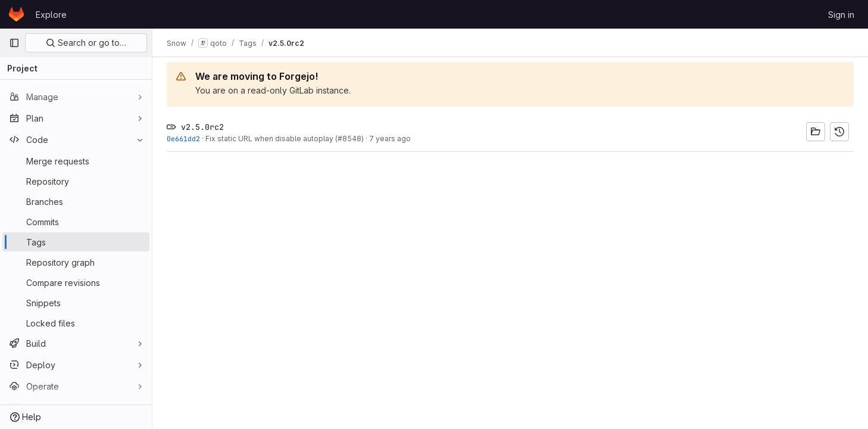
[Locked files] (76, 323)
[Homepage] (16, 14)
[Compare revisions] (76, 282)
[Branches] (76, 201)
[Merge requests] (76, 161)
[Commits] (76, 222)
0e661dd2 (183, 139)
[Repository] (76, 181)
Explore (51, 15)
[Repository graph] (76, 262)
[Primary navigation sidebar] (14, 43)
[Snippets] (76, 303)
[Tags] (76, 242)
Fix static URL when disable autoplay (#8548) (285, 139)
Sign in (841, 15)
